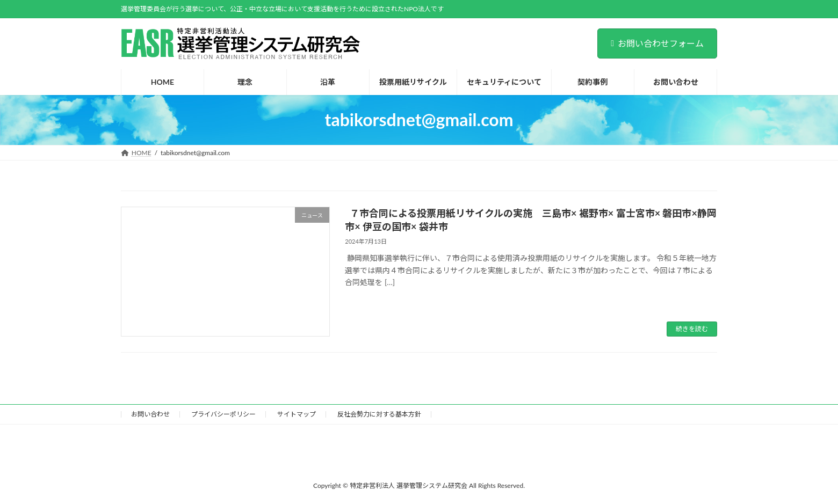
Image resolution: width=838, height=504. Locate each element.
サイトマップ (297, 414)
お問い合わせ (150, 414)
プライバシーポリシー (223, 414)
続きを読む (692, 329)
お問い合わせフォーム (657, 43)
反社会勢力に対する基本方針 (379, 414)
